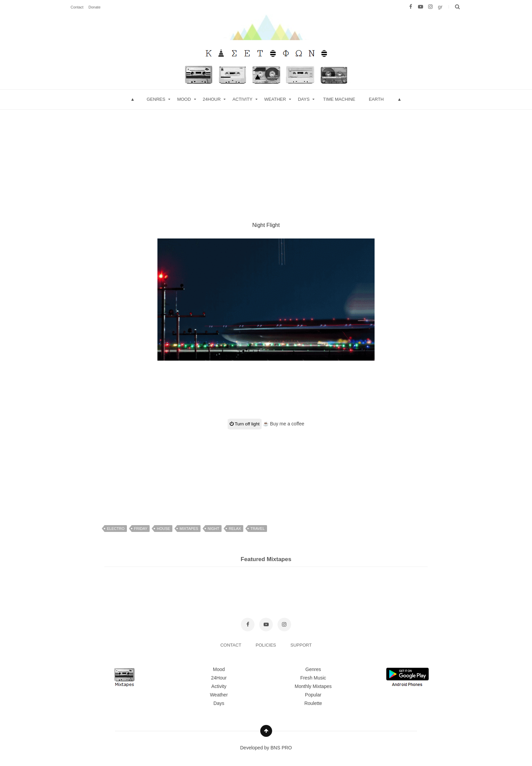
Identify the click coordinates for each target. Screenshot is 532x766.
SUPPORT (301, 645)
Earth (376, 99)
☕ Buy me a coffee (284, 424)
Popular (313, 695)
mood (184, 99)
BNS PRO (281, 748)
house (163, 529)
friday (141, 529)
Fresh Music (313, 678)
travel (258, 529)
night (213, 529)
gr (440, 7)
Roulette (313, 703)
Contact (77, 7)
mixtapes (189, 529)
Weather (275, 99)
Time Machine (339, 99)
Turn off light (245, 424)
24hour (212, 99)
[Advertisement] (266, 157)
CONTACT (231, 645)
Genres (156, 99)
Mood (219, 669)
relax (235, 529)
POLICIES (267, 645)
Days (304, 99)
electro (116, 529)
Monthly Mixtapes (313, 686)
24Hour (219, 678)
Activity (242, 99)
